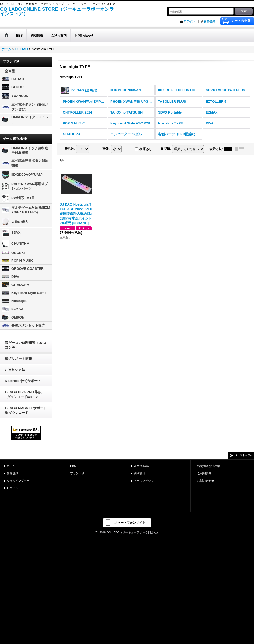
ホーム (11, 466)
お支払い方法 (15, 370)
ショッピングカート (20, 481)
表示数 (70, 149)
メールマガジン (144, 481)
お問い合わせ (206, 481)
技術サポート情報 (18, 359)
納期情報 (139, 473)
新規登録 (209, 21)
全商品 (10, 71)
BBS (73, 466)
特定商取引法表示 (209, 466)
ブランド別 (77, 473)
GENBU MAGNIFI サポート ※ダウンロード (26, 410)
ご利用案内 (204, 473)
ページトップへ (244, 455)
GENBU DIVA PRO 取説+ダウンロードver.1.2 (23, 394)
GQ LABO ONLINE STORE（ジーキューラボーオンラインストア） (57, 11)
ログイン (189, 21)
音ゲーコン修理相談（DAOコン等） (26, 345)
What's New (141, 466)
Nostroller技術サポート (23, 381)
